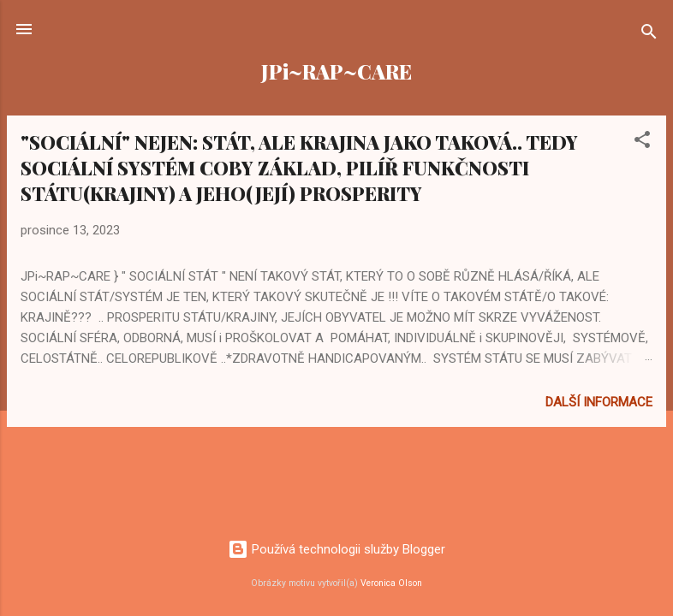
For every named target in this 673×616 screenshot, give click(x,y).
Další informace (599, 402)
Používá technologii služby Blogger (336, 549)
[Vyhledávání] (649, 35)
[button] (642, 142)
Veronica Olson (391, 583)
